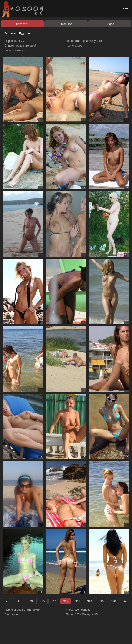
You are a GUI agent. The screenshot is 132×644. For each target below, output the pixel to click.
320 (113, 601)
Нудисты (23, 33)
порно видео (74, 46)
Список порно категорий (20, 46)
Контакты (81, 635)
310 (42, 601)
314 (90, 601)
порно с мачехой (15, 50)
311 (54, 601)
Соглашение (65, 635)
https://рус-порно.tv (78, 610)
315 (102, 601)
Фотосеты (8, 33)
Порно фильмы (15, 41)
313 (78, 601)
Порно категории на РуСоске (85, 41)
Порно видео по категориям (23, 610)
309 (30, 601)
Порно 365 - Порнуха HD (82, 614)
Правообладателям (43, 635)
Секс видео (12, 614)
